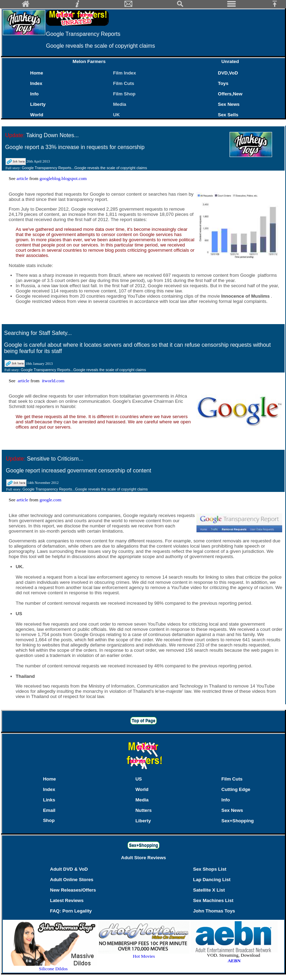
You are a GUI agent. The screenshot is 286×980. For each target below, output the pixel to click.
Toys (223, 83)
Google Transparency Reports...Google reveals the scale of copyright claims (84, 168)
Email (49, 810)
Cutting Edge (236, 789)
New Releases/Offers (73, 890)
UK (118, 115)
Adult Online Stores (72, 880)
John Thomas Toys (214, 911)
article (23, 178)
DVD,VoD (228, 73)
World (37, 115)
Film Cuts (124, 83)
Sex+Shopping (238, 821)
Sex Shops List (210, 869)
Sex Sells (228, 115)
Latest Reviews (67, 900)
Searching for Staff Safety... (38, 333)
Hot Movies (144, 954)
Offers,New (230, 94)
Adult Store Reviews (144, 858)
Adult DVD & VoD (69, 869)
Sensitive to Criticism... (55, 459)
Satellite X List (209, 890)
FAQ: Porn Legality (71, 911)
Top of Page (144, 721)
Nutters (144, 810)
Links (49, 800)
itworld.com (53, 381)
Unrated (230, 61)
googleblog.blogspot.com (63, 178)
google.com (50, 500)
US (139, 779)
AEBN (234, 961)
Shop (49, 820)
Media (120, 104)
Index (36, 83)
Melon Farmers (89, 61)
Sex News (229, 104)
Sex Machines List (213, 900)
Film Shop (124, 94)
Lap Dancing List (212, 880)
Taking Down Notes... (52, 135)
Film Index (125, 73)
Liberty (38, 104)
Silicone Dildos (53, 969)
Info (34, 94)
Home (37, 73)
